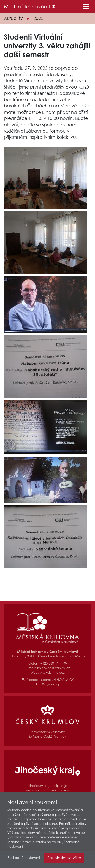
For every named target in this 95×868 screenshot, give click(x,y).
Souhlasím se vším (64, 860)
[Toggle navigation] (86, 7)
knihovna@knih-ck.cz (53, 668)
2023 (39, 18)
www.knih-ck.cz (52, 673)
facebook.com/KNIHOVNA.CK (50, 680)
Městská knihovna (30, 7)
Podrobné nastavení (24, 860)
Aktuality (13, 18)
